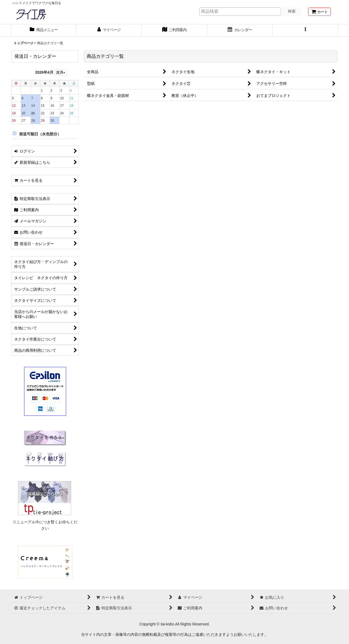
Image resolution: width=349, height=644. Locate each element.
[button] (305, 30)
